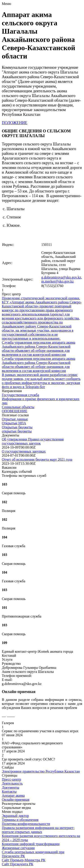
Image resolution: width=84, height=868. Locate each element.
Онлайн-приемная (16, 800)
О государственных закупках (24, 451)
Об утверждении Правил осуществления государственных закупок (33, 441)
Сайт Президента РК (18, 864)
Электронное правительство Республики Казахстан (41, 771)
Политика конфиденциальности (26, 824)
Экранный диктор (15, 816)
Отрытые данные (15, 419)
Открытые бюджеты (17, 427)
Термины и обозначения (20, 820)
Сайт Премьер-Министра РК (24, 860)
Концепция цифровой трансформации (31, 844)
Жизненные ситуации (18, 848)
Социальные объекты (18, 407)
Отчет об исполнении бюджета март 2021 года (37, 459)
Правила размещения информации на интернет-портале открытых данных (38, 830)
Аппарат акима (13, 796)
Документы (11, 787)
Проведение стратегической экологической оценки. (41, 298)
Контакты (9, 791)
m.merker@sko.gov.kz (57, 281)
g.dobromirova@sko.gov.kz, (62, 277)
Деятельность (12, 783)
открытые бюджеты (17, 431)
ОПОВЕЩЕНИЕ (15, 411)
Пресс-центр (11, 779)
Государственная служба (20, 395)
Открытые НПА (14, 423)
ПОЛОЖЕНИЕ (15, 123)
